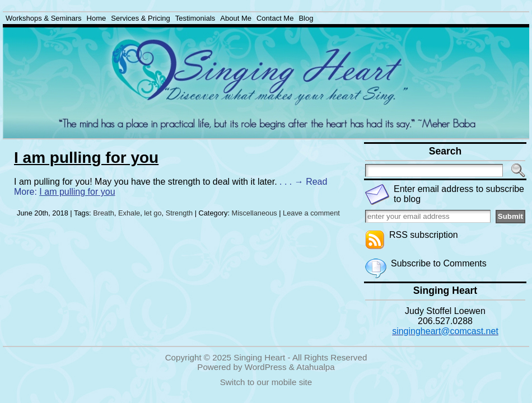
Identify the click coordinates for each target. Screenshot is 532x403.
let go (153, 213)
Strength (179, 213)
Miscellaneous (255, 213)
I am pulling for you (86, 158)
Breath (104, 213)
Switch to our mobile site (266, 382)
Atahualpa (315, 367)
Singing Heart (259, 357)
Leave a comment (311, 213)
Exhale (129, 213)
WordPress (266, 367)
